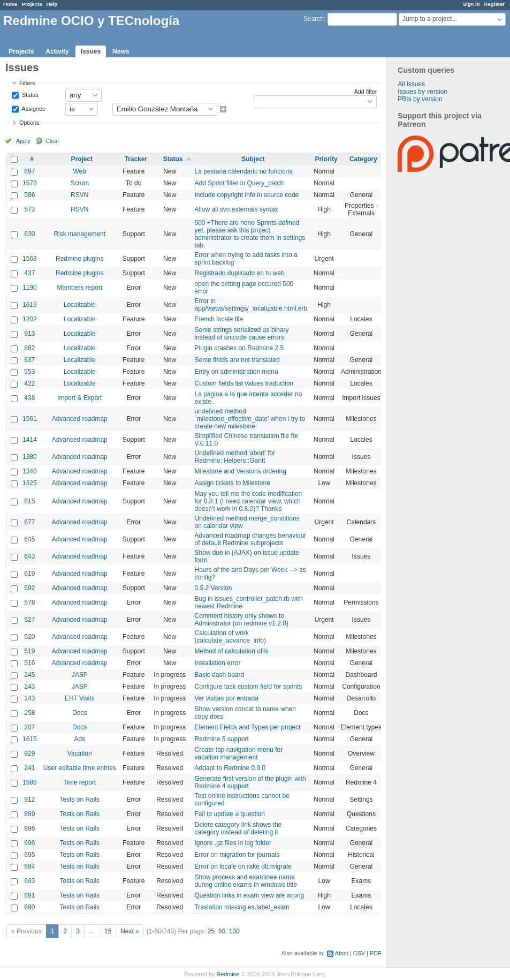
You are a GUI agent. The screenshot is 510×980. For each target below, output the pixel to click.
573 (29, 209)
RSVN (79, 195)
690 (29, 907)
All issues (411, 84)
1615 (30, 739)
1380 (30, 457)
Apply (23, 141)
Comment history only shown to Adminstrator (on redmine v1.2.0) (241, 620)
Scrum (79, 183)
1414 (30, 440)
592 (29, 588)
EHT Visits (80, 698)
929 (29, 753)
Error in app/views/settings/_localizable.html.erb (251, 305)
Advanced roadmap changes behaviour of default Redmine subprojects (250, 539)
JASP (80, 675)
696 (29, 843)
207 (29, 727)
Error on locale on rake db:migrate (243, 866)
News (121, 51)
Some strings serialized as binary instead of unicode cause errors (241, 334)
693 (29, 881)
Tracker (136, 159)
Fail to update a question (229, 814)
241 (29, 768)
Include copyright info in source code (246, 195)
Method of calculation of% (231, 651)
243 (29, 687)
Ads (79, 739)
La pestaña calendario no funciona (243, 171)
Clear (52, 141)
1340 (30, 471)
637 (29, 360)
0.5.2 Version (213, 588)
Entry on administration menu (236, 372)
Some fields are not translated (237, 360)
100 (234, 931)
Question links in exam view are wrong (249, 895)
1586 (30, 782)
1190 (30, 288)
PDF (376, 953)
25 (211, 931)
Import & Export (79, 398)
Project (82, 159)
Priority (326, 159)
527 (29, 620)
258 (29, 713)
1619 (30, 305)
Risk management (79, 234)
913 (29, 334)
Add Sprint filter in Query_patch (239, 183)
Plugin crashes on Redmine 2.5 (239, 348)
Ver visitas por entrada (226, 698)
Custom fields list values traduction (244, 383)
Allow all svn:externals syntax (236, 209)
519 (29, 651)
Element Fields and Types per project (247, 727)
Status (29, 94)
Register (494, 4)
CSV (359, 953)
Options (29, 123)
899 (29, 814)
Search (314, 19)
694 (29, 866)
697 (29, 171)
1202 (30, 319)
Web (80, 171)
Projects (32, 4)
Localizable (80, 305)
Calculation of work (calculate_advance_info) (230, 637)
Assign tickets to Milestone (232, 483)
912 (29, 800)
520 (29, 637)
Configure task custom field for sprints (248, 687)
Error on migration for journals (237, 855)
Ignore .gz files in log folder (233, 843)
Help (52, 4)
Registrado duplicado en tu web (239, 273)
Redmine (228, 974)
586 (29, 195)
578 (29, 602)
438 (29, 398)
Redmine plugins (79, 259)
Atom (342, 953)
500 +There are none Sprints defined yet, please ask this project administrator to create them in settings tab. (250, 234)
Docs (79, 713)
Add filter (366, 92)
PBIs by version (420, 99)
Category (363, 159)
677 (29, 522)
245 (29, 675)
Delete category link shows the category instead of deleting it (238, 828)
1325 (30, 483)
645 (29, 539)
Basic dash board (219, 675)
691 (29, 895)
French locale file (219, 319)
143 (29, 698)
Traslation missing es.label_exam (242, 907)
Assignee (33, 108)
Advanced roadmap (80, 419)
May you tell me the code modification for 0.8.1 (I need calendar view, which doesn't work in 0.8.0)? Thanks (248, 501)
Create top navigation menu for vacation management (238, 753)
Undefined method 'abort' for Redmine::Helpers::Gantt (235, 457)
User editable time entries (80, 768)
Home (10, 4)
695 (29, 855)
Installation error (217, 663)
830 (29, 234)
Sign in (471, 4)
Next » (130, 931)
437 (29, 273)
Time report (79, 782)
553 (29, 372)
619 (29, 574)
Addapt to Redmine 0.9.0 (230, 768)
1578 (30, 183)
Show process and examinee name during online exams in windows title (245, 881)
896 (29, 828)
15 (108, 931)
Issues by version (423, 92)
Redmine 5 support (221, 739)
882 (29, 348)
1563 (30, 259)
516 (29, 663)
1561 (30, 419)
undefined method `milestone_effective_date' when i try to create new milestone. (250, 419)
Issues (91, 51)
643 (29, 556)
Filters (27, 83)
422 (29, 383)
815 (29, 501)
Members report (79, 288)
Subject (253, 159)
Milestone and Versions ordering (240, 471)
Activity (57, 51)
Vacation (80, 753)
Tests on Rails (79, 800)
